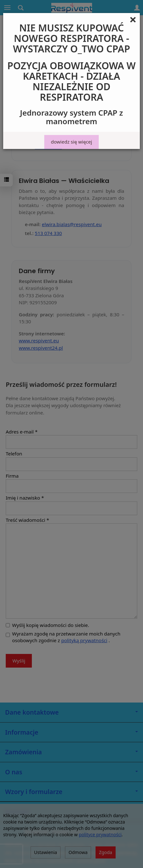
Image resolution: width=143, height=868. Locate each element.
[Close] (133, 19)
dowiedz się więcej (71, 142)
